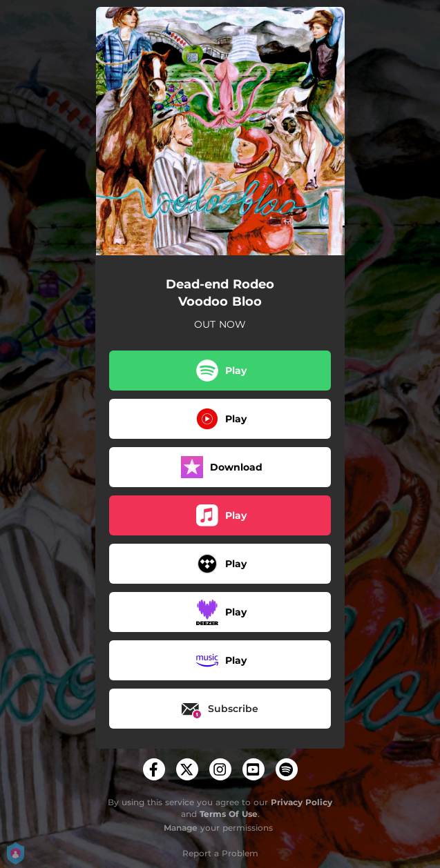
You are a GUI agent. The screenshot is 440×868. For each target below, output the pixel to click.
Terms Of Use (229, 814)
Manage (181, 828)
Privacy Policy (302, 802)
